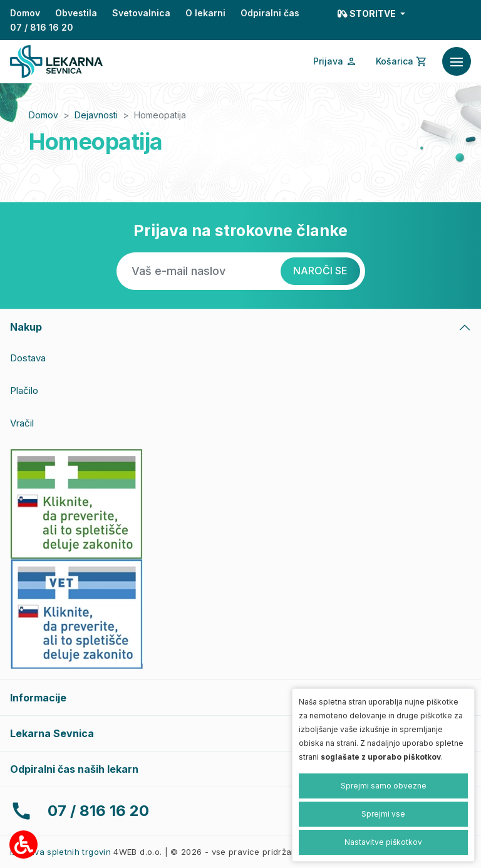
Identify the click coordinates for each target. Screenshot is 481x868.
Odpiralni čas (270, 13)
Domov (25, 13)
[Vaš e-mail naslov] (199, 271)
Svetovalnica (141, 13)
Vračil (22, 423)
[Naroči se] (320, 271)
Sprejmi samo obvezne (384, 786)
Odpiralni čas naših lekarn (74, 769)
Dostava (28, 358)
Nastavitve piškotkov (383, 842)
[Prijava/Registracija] (335, 61)
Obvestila (76, 13)
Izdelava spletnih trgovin (60, 852)
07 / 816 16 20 (42, 27)
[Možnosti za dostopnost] (23, 845)
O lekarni (205, 13)
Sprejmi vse (383, 814)
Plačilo (24, 390)
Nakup (26, 327)
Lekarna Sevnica (52, 733)
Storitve (368, 13)
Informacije (38, 698)
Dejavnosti (96, 115)
